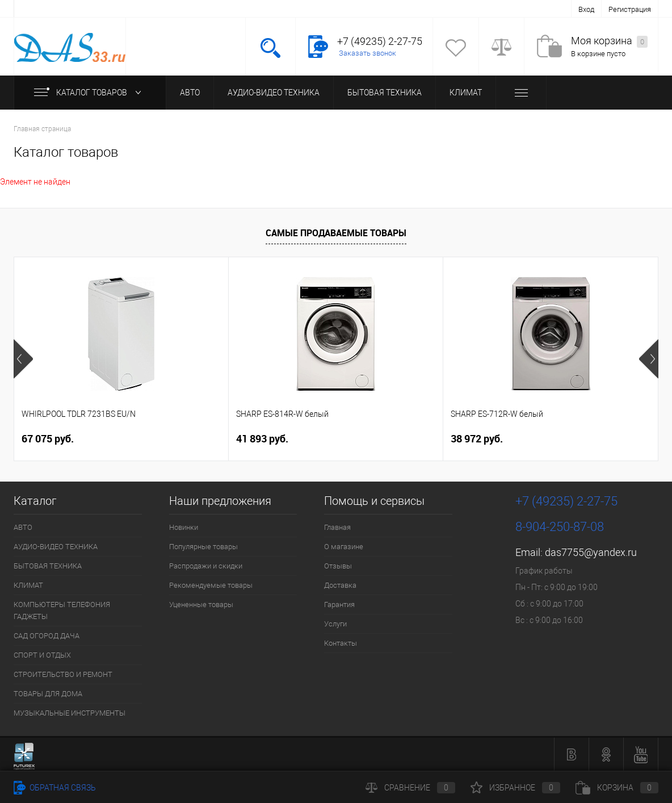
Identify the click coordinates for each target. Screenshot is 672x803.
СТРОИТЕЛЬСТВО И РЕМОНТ (63, 674)
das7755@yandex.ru (591, 552)
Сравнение (410, 788)
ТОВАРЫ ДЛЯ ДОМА (48, 694)
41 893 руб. (262, 439)
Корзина (617, 788)
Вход (586, 9)
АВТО (190, 93)
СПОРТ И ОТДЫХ (42, 655)
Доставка (340, 585)
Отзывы (338, 566)
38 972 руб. (477, 439)
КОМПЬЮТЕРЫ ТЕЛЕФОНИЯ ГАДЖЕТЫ (62, 610)
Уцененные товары (201, 605)
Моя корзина (609, 41)
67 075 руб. (48, 439)
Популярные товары (203, 547)
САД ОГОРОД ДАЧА (47, 636)
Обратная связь (55, 788)
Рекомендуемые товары (211, 585)
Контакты (341, 643)
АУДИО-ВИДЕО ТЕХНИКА (274, 93)
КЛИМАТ (466, 93)
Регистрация (630, 9)
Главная (337, 527)
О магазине (344, 547)
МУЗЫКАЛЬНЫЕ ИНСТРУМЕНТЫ (70, 713)
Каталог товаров (90, 93)
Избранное (515, 788)
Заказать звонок (367, 53)
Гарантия (339, 605)
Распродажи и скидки (206, 566)
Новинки (184, 527)
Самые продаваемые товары (336, 233)
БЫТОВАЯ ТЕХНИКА (385, 93)
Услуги (335, 624)
